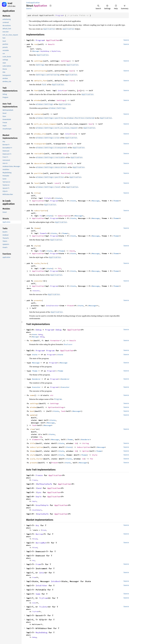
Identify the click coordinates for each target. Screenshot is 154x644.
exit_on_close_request (45, 124)
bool (72, 71)
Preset (71, 306)
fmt (32, 340)
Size (73, 134)
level (37, 183)
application (35, 3)
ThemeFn (43, 233)
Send (39, 488)
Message (36, 51)
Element (36, 439)
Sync (39, 492)
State (58, 198)
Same (38, 594)
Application (53, 40)
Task (63, 411)
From (38, 564)
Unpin (39, 497)
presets (38, 300)
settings (38, 61)
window (37, 100)
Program (59, 15)
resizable (39, 154)
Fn (41, 216)
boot (32, 411)
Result (51, 44)
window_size (40, 134)
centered (38, 114)
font (36, 90)
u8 (79, 90)
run (36, 44)
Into (60, 90)
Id (41, 437)
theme (37, 228)
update (33, 415)
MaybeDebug (45, 51)
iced (10, 3)
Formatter (55, 340)
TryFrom (43, 598)
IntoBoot (56, 581)
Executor (36, 291)
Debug (39, 330)
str (52, 395)
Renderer (36, 379)
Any (37, 525)
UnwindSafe (43, 514)
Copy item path (51, 6)
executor (38, 281)
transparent (40, 144)
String (86, 443)
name (32, 395)
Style (72, 251)
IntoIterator (52, 306)
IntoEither (41, 586)
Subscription (64, 216)
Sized (44, 530)
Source (29, 9)
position (38, 173)
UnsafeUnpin (42, 505)
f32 (59, 268)
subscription (41, 211)
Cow (65, 90)
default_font (41, 81)
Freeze (39, 475)
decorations (40, 163)
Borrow (39, 534)
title (37, 193)
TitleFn (48, 198)
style (37, 246)
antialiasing (41, 71)
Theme (116, 201)
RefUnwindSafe (44, 484)
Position (65, 173)
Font (72, 81)
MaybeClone (56, 51)
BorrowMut (41, 543)
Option (51, 407)
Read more (68, 344)
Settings (65, 61)
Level (57, 183)
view (32, 429)
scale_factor (41, 263)
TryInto (43, 607)
